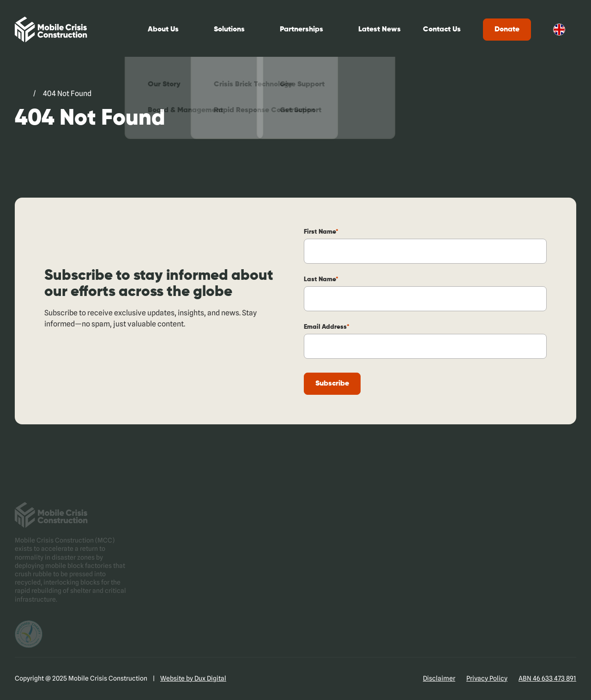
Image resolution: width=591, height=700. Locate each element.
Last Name (321, 279)
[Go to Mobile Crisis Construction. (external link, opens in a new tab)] (20, 94)
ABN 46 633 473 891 (547, 678)
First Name (321, 232)
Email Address (327, 327)
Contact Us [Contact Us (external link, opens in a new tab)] (442, 30)
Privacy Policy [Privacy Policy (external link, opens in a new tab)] (487, 678)
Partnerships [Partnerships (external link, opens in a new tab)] (302, 30)
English (559, 30)
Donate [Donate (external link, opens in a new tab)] (507, 30)
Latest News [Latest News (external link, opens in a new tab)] (380, 30)
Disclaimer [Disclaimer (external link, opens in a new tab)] (439, 678)
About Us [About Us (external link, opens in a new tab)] (163, 30)
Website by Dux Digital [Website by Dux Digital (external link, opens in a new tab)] (193, 678)
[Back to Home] (51, 30)
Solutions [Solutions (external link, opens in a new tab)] (229, 30)
